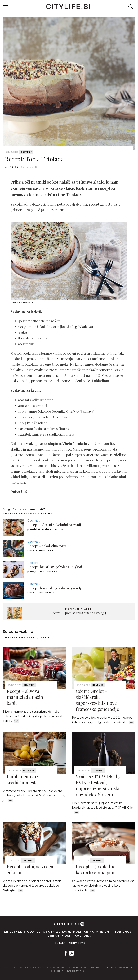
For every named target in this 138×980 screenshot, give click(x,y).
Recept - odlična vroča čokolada (30, 869)
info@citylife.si (76, 971)
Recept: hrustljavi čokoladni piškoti (55, 567)
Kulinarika (84, 932)
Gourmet (26, 152)
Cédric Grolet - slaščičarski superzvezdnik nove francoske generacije (97, 700)
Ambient (104, 932)
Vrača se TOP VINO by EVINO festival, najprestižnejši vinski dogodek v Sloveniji (98, 785)
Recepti (33, 563)
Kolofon (96, 967)
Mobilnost (124, 932)
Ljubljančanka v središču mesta (23, 779)
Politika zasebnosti (116, 967)
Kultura (83, 936)
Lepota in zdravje (54, 932)
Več (16, 721)
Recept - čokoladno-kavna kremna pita (97, 869)
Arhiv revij (77, 943)
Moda (29, 932)
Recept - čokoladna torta (47, 546)
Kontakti (60, 943)
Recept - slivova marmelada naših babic (25, 697)
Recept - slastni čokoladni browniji (55, 525)
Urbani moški (60, 936)
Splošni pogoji (78, 967)
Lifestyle (13, 932)
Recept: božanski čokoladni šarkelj (54, 588)
